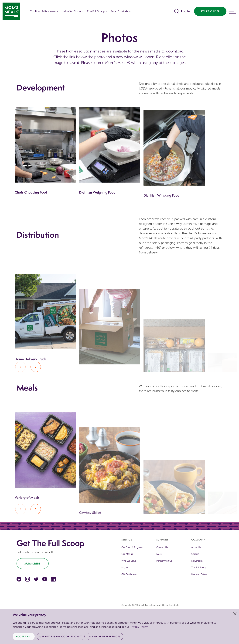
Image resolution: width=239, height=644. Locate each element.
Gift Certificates (129, 574)
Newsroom (197, 561)
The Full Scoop (199, 567)
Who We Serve (129, 561)
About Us (196, 547)
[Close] (235, 614)
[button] (25, 9)
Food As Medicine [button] (122, 11)
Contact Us (162, 547)
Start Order (210, 11)
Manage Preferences (105, 636)
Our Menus (127, 554)
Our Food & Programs (43, 11)
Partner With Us (164, 561)
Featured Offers (199, 574)
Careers (195, 554)
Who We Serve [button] (72, 11)
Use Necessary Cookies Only (61, 636)
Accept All (24, 636)
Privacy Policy (139, 627)
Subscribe (33, 563)
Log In (186, 11)
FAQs (159, 554)
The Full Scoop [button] (96, 11)
